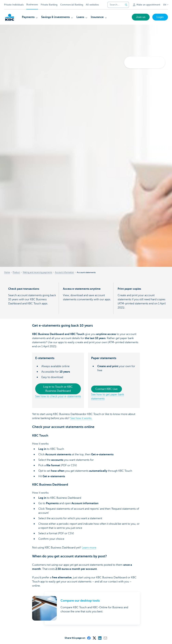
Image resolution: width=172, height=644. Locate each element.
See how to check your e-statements (58, 396)
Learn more (89, 548)
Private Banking (49, 5)
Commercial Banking (72, 5)
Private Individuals (14, 5)
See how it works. (81, 418)
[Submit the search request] (126, 5)
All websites (92, 5)
